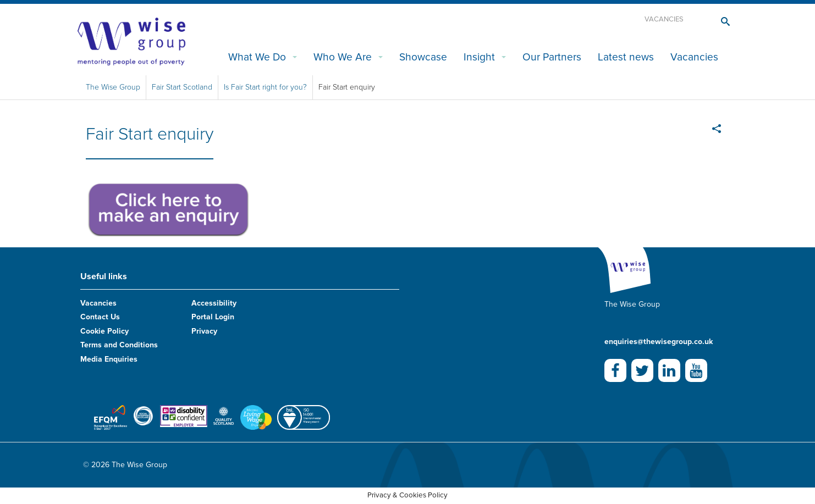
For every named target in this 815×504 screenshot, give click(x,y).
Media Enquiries (109, 359)
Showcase (423, 57)
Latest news (626, 57)
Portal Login (213, 317)
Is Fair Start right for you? (265, 87)
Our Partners (552, 57)
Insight (479, 57)
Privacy (204, 331)
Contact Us (100, 317)
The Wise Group (113, 87)
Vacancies (664, 19)
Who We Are (343, 57)
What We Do (257, 57)
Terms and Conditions (119, 345)
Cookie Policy (104, 331)
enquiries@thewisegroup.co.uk (659, 342)
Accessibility (214, 303)
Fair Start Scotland (182, 87)
